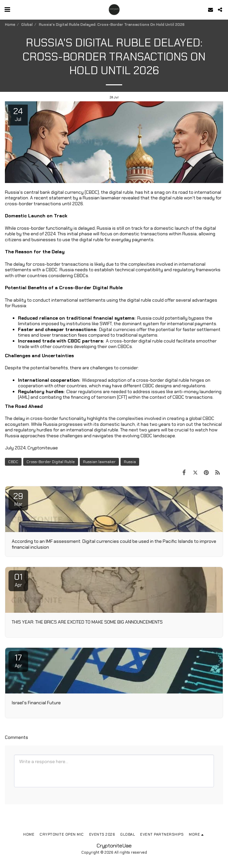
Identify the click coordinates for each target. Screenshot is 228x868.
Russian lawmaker (99, 462)
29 (18, 499)
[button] (7, 9)
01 (18, 580)
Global (27, 25)
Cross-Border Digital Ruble (51, 462)
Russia (130, 462)
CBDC (13, 462)
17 (18, 660)
